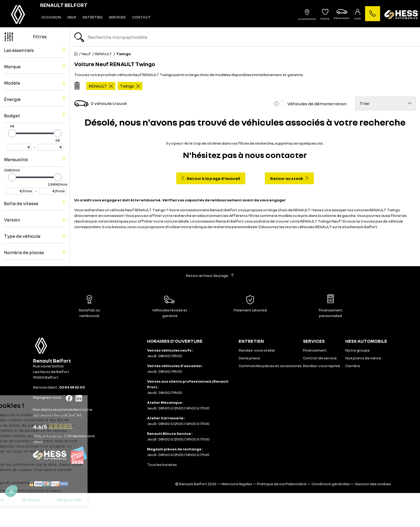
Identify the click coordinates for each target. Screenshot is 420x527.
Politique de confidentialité (282, 484)
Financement (315, 350)
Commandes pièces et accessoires (270, 366)
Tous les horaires (162, 464)
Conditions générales (331, 484)
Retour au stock (289, 178)
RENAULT (101, 86)
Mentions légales (237, 484)
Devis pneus (249, 358)
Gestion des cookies (373, 484)
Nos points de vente (363, 358)
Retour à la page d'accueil (211, 178)
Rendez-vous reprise (322, 366)
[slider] (12, 133)
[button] (11, 491)
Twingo (130, 86)
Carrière (353, 366)
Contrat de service (320, 358)
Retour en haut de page (210, 275)
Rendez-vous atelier (257, 350)
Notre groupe (357, 350)
